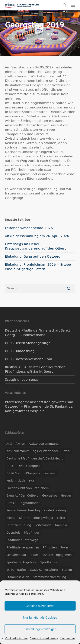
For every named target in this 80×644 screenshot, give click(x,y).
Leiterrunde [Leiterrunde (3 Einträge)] (43, 525)
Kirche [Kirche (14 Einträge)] (11, 518)
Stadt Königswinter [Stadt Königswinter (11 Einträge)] (44, 570)
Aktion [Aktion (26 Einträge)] (20, 444)
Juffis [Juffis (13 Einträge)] (10, 503)
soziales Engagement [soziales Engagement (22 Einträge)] (57, 555)
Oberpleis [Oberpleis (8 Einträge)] (13, 533)
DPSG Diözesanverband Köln (28, 359)
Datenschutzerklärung (44, 638)
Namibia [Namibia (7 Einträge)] (61, 525)
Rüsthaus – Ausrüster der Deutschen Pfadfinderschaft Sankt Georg (35, 369)
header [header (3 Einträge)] (66, 495)
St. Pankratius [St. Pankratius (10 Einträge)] (16, 570)
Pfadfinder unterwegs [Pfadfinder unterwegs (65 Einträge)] (22, 540)
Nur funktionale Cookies (40, 617)
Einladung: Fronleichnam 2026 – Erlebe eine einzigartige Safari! (38, 267)
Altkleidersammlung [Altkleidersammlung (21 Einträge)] (44, 444)
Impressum (68, 638)
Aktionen (40, 39)
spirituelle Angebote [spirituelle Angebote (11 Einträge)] (22, 562)
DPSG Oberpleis (25, 34)
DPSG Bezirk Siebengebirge (28, 343)
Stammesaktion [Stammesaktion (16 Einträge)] (18, 577)
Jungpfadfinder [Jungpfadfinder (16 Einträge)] (28, 503)
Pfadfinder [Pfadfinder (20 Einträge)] (31, 533)
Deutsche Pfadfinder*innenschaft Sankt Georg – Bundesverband (37, 332)
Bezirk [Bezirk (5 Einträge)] (66, 451)
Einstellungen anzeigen (40, 629)
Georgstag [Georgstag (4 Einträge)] (50, 495)
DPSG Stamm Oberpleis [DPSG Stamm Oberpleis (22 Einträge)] (23, 473)
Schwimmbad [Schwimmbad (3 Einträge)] (16, 555)
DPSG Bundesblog (20, 351)
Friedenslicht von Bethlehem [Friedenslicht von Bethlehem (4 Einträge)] (28, 488)
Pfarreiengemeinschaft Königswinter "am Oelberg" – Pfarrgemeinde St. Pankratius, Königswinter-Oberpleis (39, 406)
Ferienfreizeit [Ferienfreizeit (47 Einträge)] (16, 481)
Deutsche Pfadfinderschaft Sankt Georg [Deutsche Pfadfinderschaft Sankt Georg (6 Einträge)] (35, 458)
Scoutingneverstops (21, 379)
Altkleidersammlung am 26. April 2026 (37, 236)
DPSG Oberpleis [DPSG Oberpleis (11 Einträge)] (29, 466)
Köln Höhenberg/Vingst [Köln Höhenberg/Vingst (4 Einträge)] (36, 518)
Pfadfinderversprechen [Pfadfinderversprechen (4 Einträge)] (23, 547)
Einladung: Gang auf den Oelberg (33, 256)
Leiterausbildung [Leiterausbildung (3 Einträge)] (19, 525)
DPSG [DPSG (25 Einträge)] (10, 466)
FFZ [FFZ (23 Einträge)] (32, 481)
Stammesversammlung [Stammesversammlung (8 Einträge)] (49, 577)
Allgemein (58, 39)
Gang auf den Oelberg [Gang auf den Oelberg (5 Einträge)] (23, 495)
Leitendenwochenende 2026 (29, 228)
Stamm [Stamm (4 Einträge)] (67, 570)
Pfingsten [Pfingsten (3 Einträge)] (50, 547)
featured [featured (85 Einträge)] (50, 473)
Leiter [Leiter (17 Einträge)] (61, 518)
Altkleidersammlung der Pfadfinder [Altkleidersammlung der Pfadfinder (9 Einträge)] (32, 451)
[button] (73, 5)
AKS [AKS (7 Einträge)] (9, 444)
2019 (26, 39)
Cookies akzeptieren (40, 606)
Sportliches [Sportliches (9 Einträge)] (49, 562)
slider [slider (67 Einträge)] (34, 555)
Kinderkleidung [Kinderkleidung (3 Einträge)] (55, 510)
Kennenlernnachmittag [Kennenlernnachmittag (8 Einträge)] (23, 510)
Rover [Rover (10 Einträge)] (64, 547)
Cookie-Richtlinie (16, 638)
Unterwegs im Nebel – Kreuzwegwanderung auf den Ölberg (36, 246)
